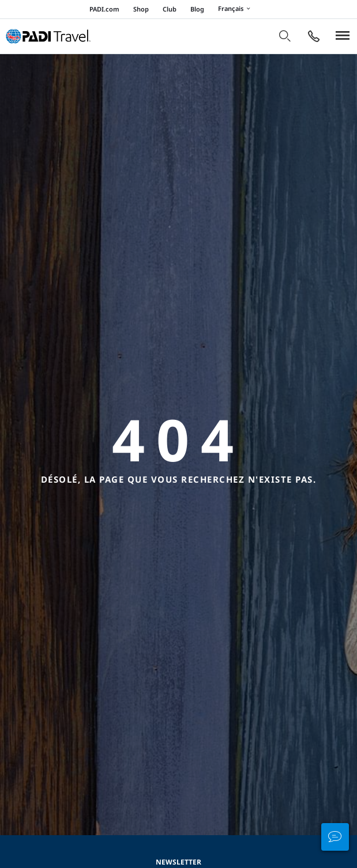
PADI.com (104, 9)
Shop (141, 9)
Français (236, 9)
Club (170, 9)
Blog (197, 9)
